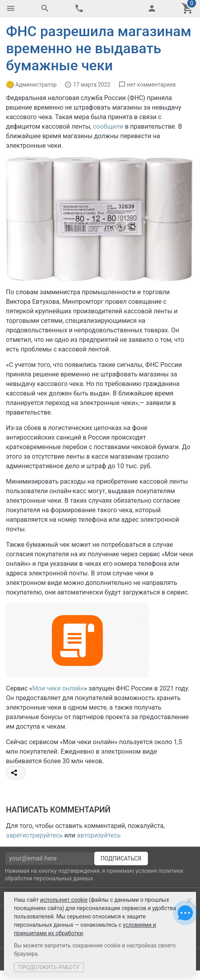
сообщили (108, 126)
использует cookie (64, 900)
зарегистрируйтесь (34, 835)
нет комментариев (151, 84)
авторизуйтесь (99, 835)
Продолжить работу (49, 967)
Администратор (36, 84)
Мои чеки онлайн (58, 688)
